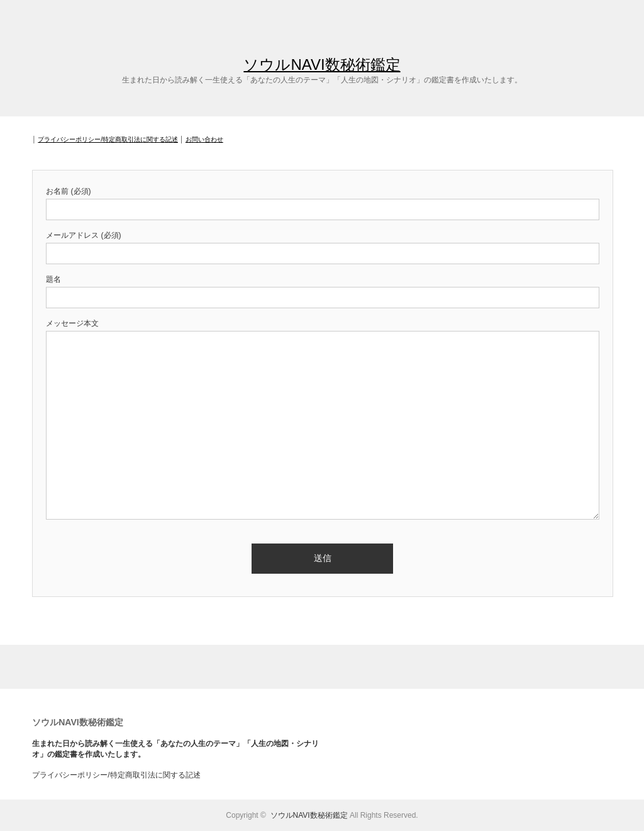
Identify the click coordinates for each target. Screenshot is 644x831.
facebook (635, 18)
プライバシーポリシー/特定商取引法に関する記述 (108, 139)
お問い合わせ (204, 139)
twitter (616, 18)
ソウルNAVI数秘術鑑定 (322, 64)
